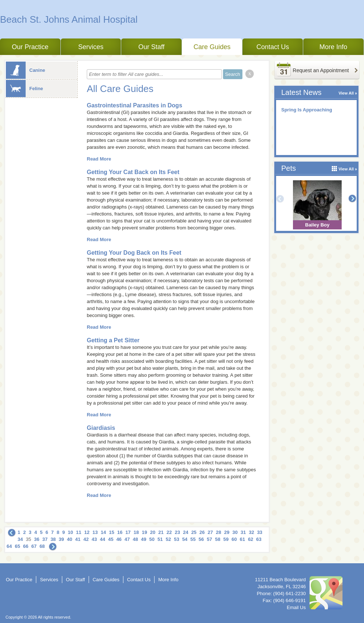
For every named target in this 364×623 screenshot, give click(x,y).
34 (20, 539)
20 (153, 532)
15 (111, 532)
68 (42, 546)
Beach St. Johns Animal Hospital (69, 19)
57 (209, 539)
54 (185, 539)
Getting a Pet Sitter (113, 340)
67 (34, 546)
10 (70, 532)
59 (226, 539)
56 (201, 539)
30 (235, 532)
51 (160, 539)
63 (259, 539)
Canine (25, 70)
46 (119, 539)
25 (194, 532)
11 (79, 532)
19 (144, 532)
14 (103, 532)
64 (9, 546)
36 (37, 539)
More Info (333, 47)
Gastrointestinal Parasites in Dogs (135, 105)
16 (120, 532)
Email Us (296, 607)
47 (127, 539)
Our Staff (152, 47)
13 (95, 532)
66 (26, 546)
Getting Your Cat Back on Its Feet (133, 172)
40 (70, 539)
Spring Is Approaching (307, 110)
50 (152, 539)
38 (53, 539)
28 (219, 532)
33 (260, 532)
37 (45, 539)
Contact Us (273, 47)
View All (346, 93)
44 (103, 539)
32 (251, 532)
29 (227, 532)
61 (242, 539)
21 (161, 532)
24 (186, 532)
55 (193, 539)
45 (111, 539)
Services (91, 47)
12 (87, 532)
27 (210, 532)
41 (78, 539)
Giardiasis (101, 428)
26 (202, 532)
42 (86, 539)
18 (136, 532)
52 (168, 539)
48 (135, 539)
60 (234, 539)
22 (169, 532)
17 (128, 532)
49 (144, 539)
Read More (99, 159)
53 (177, 539)
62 (250, 539)
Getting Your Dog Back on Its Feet (134, 253)
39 (61, 539)
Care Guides (212, 47)
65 (17, 546)
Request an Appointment (321, 70)
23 (177, 532)
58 (218, 539)
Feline (25, 89)
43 (94, 539)
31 (243, 532)
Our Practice (30, 47)
